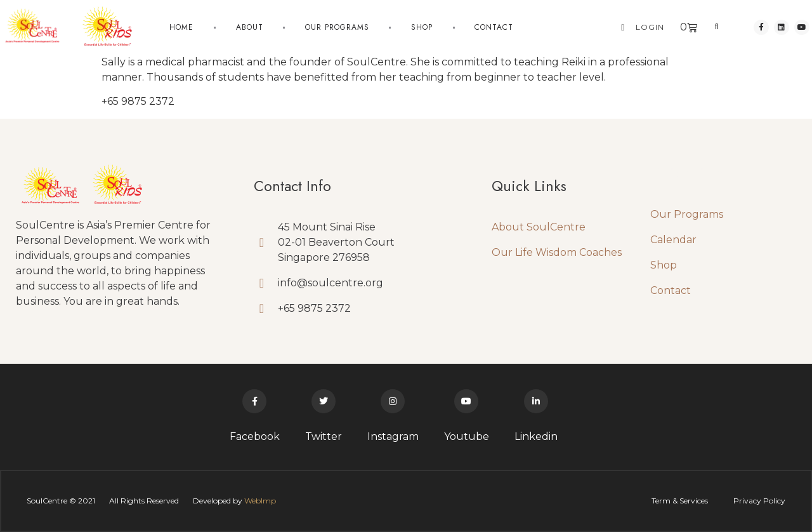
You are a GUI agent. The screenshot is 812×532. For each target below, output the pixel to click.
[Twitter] (324, 401)
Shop (422, 27)
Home (181, 27)
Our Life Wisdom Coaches (557, 252)
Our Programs (337, 27)
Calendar (673, 240)
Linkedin (536, 436)
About (250, 27)
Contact (494, 27)
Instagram (393, 436)
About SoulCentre (539, 227)
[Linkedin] (536, 401)
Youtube (467, 436)
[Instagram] (393, 401)
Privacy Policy (759, 501)
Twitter (324, 436)
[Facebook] (254, 401)
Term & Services (680, 501)
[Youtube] (466, 401)
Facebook (255, 436)
